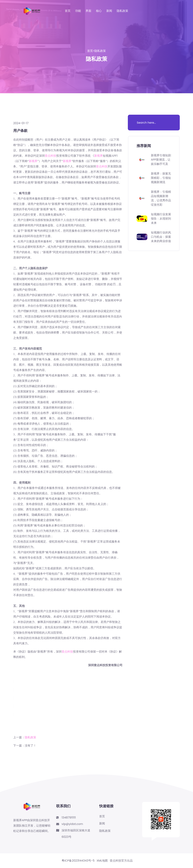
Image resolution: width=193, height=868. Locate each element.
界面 (88, 11)
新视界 (98, 156)
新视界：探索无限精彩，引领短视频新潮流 (161, 178)
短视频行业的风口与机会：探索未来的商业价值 (161, 237)
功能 (78, 11)
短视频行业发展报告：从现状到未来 (161, 219)
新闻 (109, 11)
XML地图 (102, 861)
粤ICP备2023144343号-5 (78, 861)
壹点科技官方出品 (121, 861)
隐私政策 (122, 11)
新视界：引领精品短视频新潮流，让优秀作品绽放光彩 (161, 198)
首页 (68, 11)
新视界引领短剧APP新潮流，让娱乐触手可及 (161, 160)
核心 (99, 11)
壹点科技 (50, 156)
